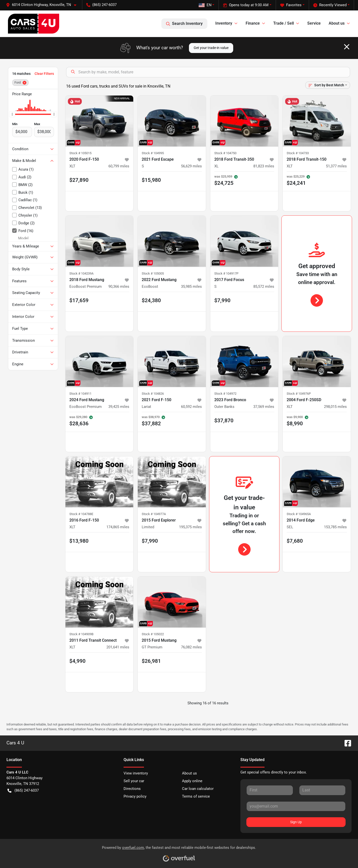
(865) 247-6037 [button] (101, 5)
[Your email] (296, 806)
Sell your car (134, 781)
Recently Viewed (330, 5)
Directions (132, 789)
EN (205, 5)
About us (189, 773)
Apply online (192, 781)
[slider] (12, 114)
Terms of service (196, 796)
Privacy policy (135, 796)
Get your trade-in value (211, 48)
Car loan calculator (198, 789)
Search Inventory (184, 24)
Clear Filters (44, 74)
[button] (43, 5)
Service (314, 23)
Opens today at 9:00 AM (246, 5)
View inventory (136, 773)
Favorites (291, 5)
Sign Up (296, 822)
